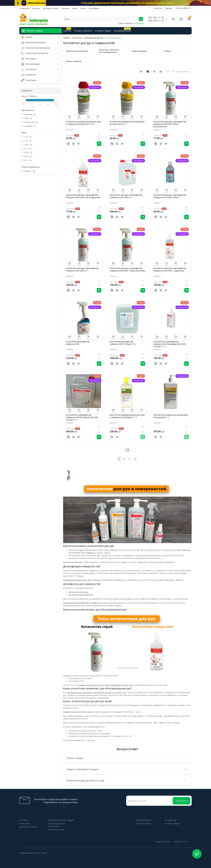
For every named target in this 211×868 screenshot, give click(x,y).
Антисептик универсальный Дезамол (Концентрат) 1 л (171, 416)
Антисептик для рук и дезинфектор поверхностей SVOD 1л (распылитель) (127, 269)
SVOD (27, 118)
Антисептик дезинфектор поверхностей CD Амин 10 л (123, 343)
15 (167, 72)
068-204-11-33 (156, 20)
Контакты (36, 8)
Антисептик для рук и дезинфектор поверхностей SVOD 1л (82, 269)
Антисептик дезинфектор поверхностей (78, 343)
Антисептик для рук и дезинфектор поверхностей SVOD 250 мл (170, 196)
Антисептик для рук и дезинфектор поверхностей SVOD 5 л (126, 196)
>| (135, 459)
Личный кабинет (144, 820)
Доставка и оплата (51, 8)
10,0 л (27, 145)
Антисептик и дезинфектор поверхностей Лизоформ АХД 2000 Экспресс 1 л (169, 344)
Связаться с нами (56, 830)
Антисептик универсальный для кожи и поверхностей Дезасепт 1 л (127, 416)
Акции (75, 8)
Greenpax (29, 114)
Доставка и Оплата (28, 827)
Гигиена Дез (30, 122)
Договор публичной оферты (61, 820)
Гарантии (65, 8)
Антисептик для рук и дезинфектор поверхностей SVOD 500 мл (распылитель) (170, 124)
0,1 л (27, 149)
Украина (29, 171)
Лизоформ (29, 126)
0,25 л (27, 153)
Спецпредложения (122, 30)
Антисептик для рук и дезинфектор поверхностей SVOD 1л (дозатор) (170, 269)
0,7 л (27, 160)
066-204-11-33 (156, 18)
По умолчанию (182, 72)
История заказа (143, 823)
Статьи (83, 8)
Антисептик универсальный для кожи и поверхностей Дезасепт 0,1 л (83, 123)
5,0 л (27, 141)
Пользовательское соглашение (57, 825)
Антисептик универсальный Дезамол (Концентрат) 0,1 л (127, 123)
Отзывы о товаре (103, 31)
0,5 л (27, 156)
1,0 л (27, 137)
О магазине (25, 8)
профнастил (139, 23)
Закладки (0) (170, 820)
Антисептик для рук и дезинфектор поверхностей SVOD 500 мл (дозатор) (83, 196)
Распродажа (94, 8)
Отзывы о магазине (83, 31)
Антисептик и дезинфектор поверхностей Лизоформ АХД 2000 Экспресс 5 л (82, 417)
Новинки (67, 30)
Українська (158, 8)
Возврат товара (172, 823)
